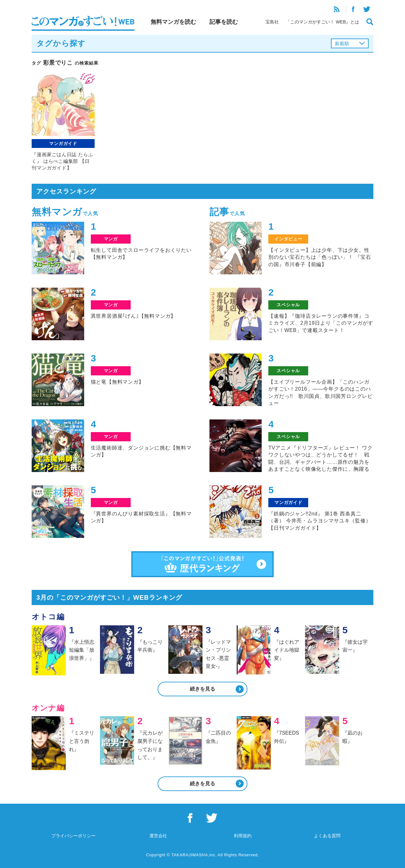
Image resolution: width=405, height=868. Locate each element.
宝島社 (272, 22)
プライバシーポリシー (73, 836)
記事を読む (224, 22)
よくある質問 (327, 836)
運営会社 (158, 836)
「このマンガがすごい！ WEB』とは (322, 22)
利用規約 (243, 836)
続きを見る (202, 689)
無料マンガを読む (173, 22)
